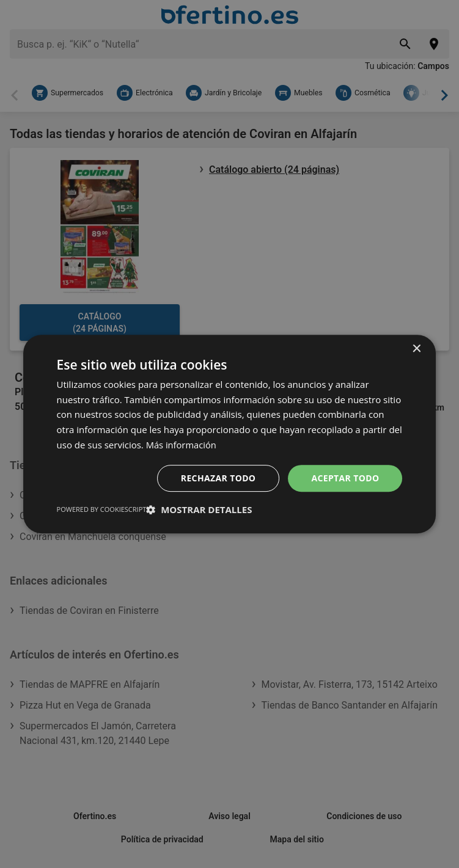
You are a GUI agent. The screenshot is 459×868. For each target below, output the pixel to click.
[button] (199, 509)
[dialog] (230, 434)
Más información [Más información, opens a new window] (182, 445)
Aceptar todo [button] (345, 478)
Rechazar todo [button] (218, 478)
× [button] (416, 349)
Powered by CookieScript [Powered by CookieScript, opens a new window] (102, 509)
